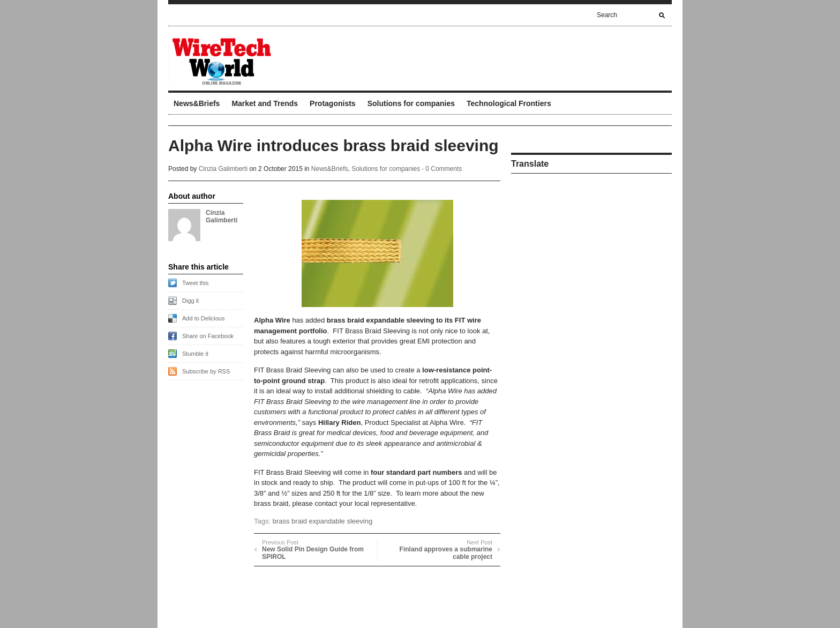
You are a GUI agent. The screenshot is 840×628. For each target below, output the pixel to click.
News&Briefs (197, 103)
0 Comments (444, 169)
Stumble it (195, 354)
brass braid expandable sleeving (322, 521)
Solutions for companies (411, 103)
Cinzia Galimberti (223, 169)
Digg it (190, 301)
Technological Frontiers (509, 103)
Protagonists (333, 103)
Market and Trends (265, 103)
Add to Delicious (204, 318)
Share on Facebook (208, 336)
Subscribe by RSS (206, 371)
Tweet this (196, 283)
